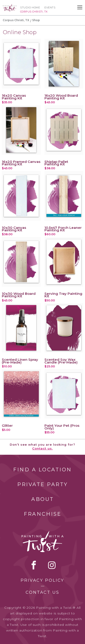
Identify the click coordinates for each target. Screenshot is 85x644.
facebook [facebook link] (34, 565)
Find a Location (42, 470)
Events (50, 8)
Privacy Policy (42, 580)
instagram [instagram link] (52, 565)
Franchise (43, 514)
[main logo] (10, 6)
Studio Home (30, 8)
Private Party (43, 484)
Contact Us (42, 592)
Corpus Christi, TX (16, 20)
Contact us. (42, 448)
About (43, 499)
